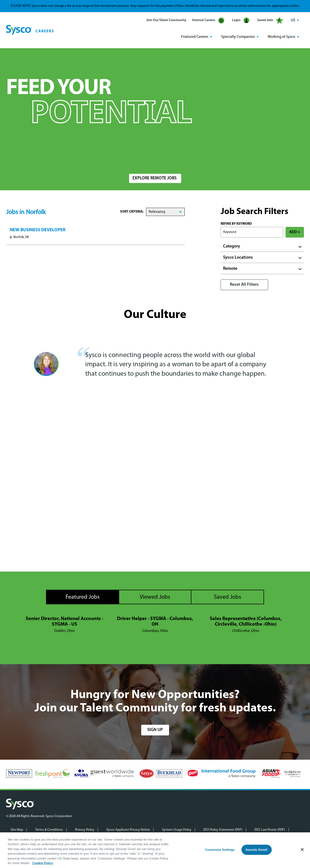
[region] (155, 850)
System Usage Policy (177, 829)
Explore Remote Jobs (155, 178)
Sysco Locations (238, 257)
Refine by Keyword (236, 224)
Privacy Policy (85, 829)
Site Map (17, 829)
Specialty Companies (238, 37)
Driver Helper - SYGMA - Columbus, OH (155, 621)
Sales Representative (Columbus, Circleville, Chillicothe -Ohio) (246, 621)
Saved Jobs (270, 20)
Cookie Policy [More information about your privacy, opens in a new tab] (43, 863)
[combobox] (166, 162)
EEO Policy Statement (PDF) (223, 829)
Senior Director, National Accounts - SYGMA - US (64, 621)
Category (232, 246)
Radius (217, 159)
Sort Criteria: (132, 211)
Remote (230, 268)
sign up (155, 729)
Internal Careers (208, 20)
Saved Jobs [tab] (228, 597)
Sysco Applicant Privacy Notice (128, 829)
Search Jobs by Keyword (29, 159)
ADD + (295, 232)
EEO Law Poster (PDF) (270, 829)
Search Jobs (275, 162)
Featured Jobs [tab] (83, 597)
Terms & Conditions (49, 829)
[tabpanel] (155, 625)
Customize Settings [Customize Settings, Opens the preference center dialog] (220, 850)
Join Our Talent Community (166, 20)
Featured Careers (195, 37)
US (293, 20)
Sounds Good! (257, 850)
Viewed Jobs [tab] (155, 597)
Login (241, 20)
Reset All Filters (244, 284)
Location (135, 159)
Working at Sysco (281, 37)
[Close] (302, 850)
